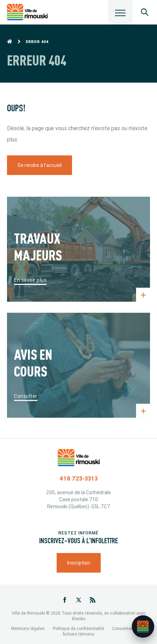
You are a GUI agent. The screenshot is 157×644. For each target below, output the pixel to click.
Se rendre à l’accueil (40, 165)
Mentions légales (28, 628)
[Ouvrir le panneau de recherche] (145, 12)
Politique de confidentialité (78, 628)
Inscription (79, 563)
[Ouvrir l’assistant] (143, 626)
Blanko (79, 619)
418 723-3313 (78, 478)
